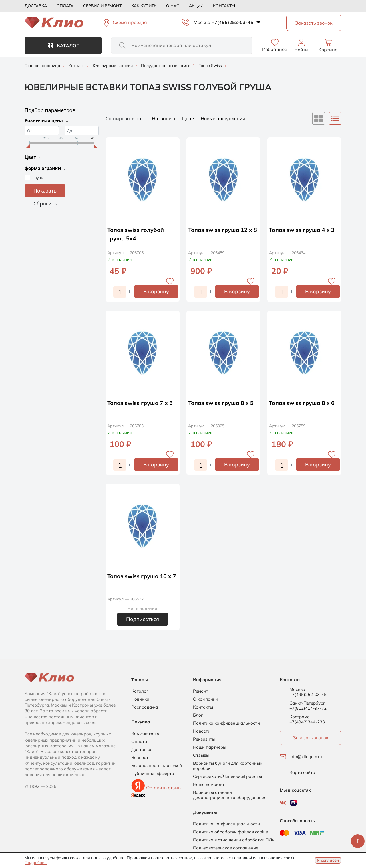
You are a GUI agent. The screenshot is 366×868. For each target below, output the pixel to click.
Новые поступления (223, 118)
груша (39, 177)
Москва (202, 22)
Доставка (36, 6)
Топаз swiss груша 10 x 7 (142, 576)
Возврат (140, 758)
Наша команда (208, 784)
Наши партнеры (210, 747)
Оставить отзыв (163, 788)
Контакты (224, 6)
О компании (206, 699)
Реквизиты (204, 739)
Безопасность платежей (157, 766)
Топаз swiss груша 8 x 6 (303, 403)
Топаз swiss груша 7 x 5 (141, 403)
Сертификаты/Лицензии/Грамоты (227, 776)
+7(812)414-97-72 (308, 708)
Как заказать (145, 733)
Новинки (140, 699)
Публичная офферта (153, 774)
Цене (189, 118)
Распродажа (145, 707)
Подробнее (36, 863)
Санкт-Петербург (307, 703)
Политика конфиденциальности (226, 723)
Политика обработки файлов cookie (230, 832)
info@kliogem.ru (306, 757)
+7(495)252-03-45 (232, 22)
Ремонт (201, 691)
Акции (196, 6)
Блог (198, 715)
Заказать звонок (311, 738)
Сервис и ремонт (102, 6)
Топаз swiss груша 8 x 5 (222, 403)
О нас (173, 6)
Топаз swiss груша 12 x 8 (223, 230)
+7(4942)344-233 (307, 722)
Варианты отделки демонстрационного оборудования (230, 795)
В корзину (156, 291)
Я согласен (328, 860)
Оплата (65, 6)
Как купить (144, 6)
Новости (202, 731)
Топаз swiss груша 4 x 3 (303, 230)
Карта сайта (302, 772)
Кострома (300, 717)
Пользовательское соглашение (226, 848)
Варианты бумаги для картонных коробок (228, 766)
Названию (164, 118)
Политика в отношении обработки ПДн (234, 840)
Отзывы (201, 755)
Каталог (63, 46)
